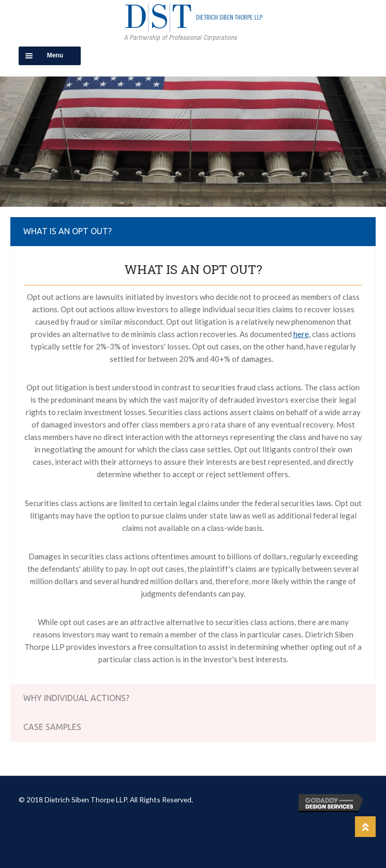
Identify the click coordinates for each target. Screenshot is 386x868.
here (301, 334)
